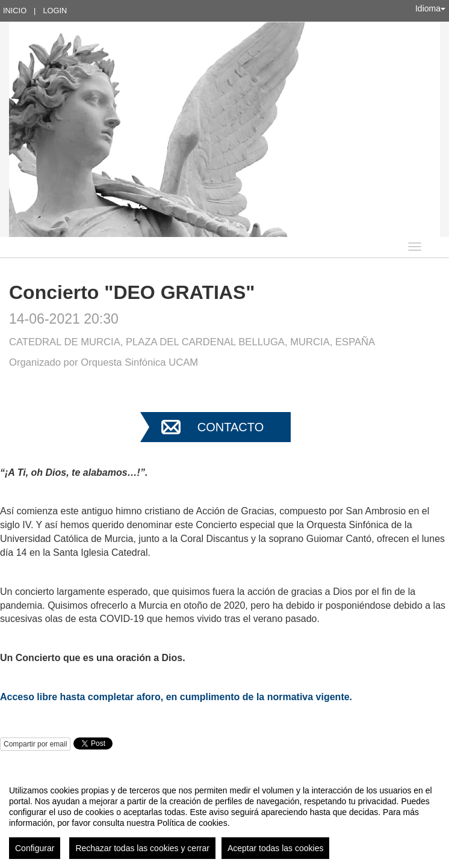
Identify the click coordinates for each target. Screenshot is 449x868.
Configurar (35, 848)
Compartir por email (35, 744)
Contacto (231, 427)
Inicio (15, 11)
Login (55, 11)
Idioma (430, 8)
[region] (224, 817)
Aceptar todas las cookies (276, 848)
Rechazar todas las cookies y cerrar (142, 848)
